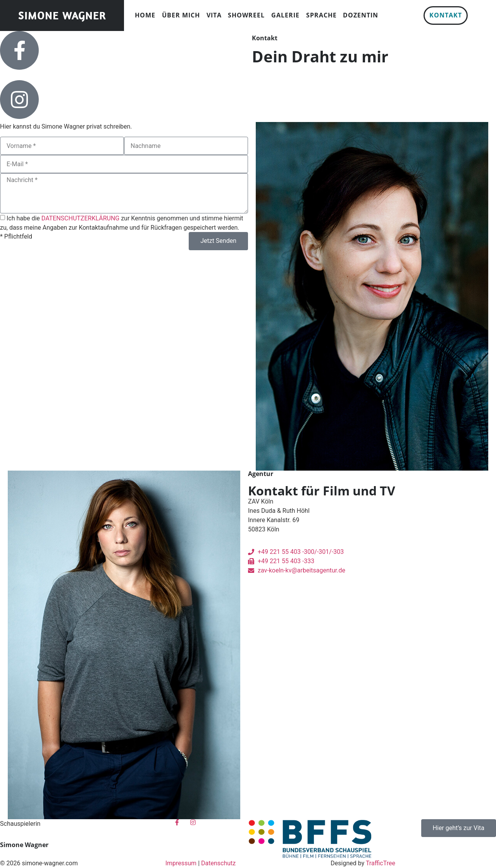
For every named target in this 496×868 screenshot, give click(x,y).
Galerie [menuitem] (285, 15)
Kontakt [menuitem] (446, 15)
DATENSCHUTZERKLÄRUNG (80, 218)
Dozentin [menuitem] (361, 15)
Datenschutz (218, 863)
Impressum (181, 863)
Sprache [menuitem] (321, 15)
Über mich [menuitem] (181, 15)
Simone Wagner (62, 15)
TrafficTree (381, 863)
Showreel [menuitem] (246, 15)
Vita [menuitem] (214, 15)
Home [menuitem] (145, 15)
